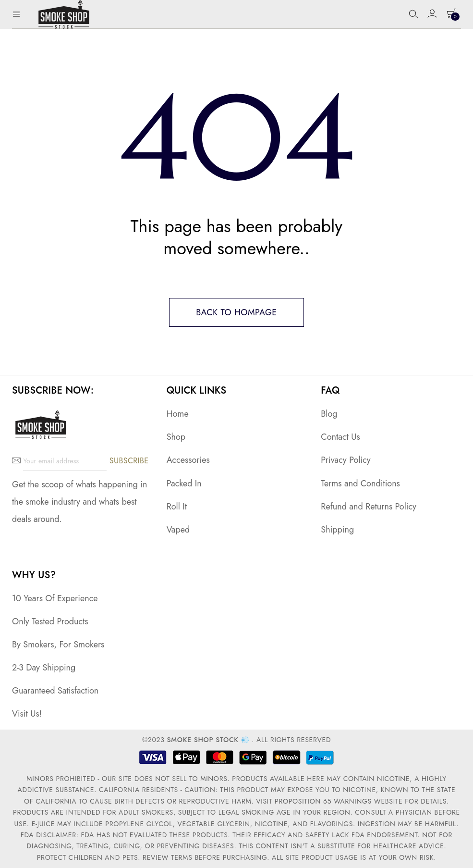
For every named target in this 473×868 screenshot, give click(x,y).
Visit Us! (27, 714)
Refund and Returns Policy (369, 507)
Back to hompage (236, 312)
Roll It (177, 507)
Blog (329, 414)
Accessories (188, 460)
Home (178, 414)
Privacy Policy (346, 460)
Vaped (178, 530)
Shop (176, 437)
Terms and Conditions (360, 484)
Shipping (337, 530)
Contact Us (340, 437)
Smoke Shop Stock (202, 740)
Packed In (184, 484)
